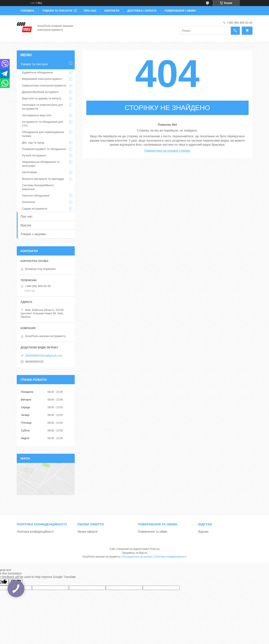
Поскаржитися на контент (137, 557)
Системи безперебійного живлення (38, 187)
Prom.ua (154, 549)
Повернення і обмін (180, 11)
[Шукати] (235, 31)
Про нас (90, 11)
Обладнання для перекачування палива (43, 134)
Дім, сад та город (33, 143)
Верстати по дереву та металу (42, 98)
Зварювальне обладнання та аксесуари (41, 164)
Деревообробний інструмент (41, 92)
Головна (27, 11)
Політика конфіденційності (35, 532)
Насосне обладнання (36, 196)
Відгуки (26, 225)
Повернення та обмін (153, 532)
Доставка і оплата (142, 11)
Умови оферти (87, 532)
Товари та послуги (57, 11)
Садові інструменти (35, 209)
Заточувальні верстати (37, 115)
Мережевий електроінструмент (42, 79)
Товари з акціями (33, 234)
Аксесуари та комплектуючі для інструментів (43, 107)
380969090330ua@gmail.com (44, 356)
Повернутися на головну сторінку (167, 151)
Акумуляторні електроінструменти (44, 85)
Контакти (112, 11)
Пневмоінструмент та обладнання (44, 149)
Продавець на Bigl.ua (134, 553)
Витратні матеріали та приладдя (43, 179)
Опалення (29, 202)
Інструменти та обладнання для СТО (43, 124)
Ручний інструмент (34, 155)
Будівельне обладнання (37, 72)
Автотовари (30, 172)
